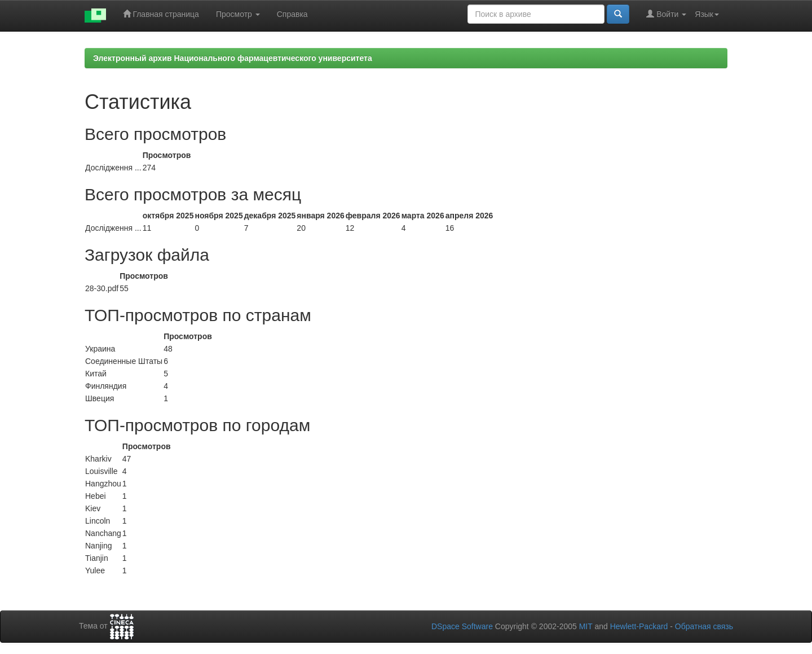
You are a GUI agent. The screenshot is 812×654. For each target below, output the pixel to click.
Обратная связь (704, 626)
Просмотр (238, 14)
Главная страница (161, 14)
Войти (666, 14)
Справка (292, 14)
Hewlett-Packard (639, 626)
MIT (586, 626)
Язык (707, 14)
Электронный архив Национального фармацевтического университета (233, 58)
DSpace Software (462, 626)
